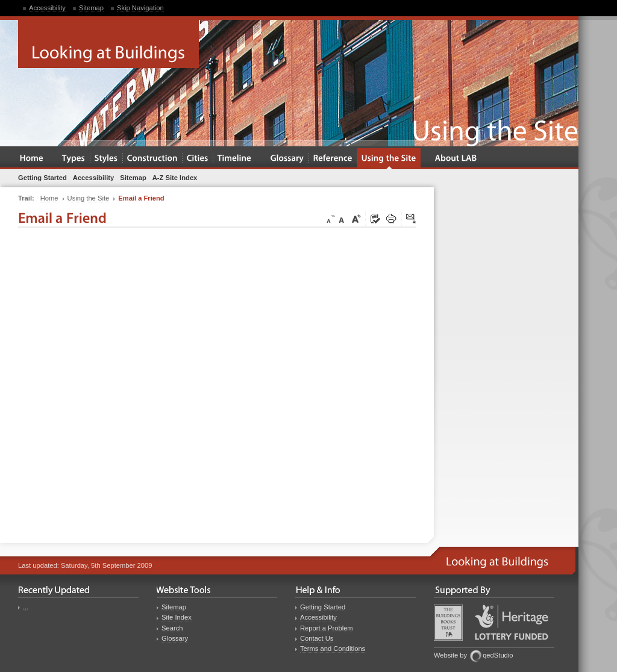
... (26, 607)
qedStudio (498, 655)
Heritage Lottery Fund (512, 622)
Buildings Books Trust (448, 623)
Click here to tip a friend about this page (412, 219)
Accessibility (47, 8)
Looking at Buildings (108, 44)
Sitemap (91, 8)
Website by (450, 655)
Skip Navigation (140, 8)
